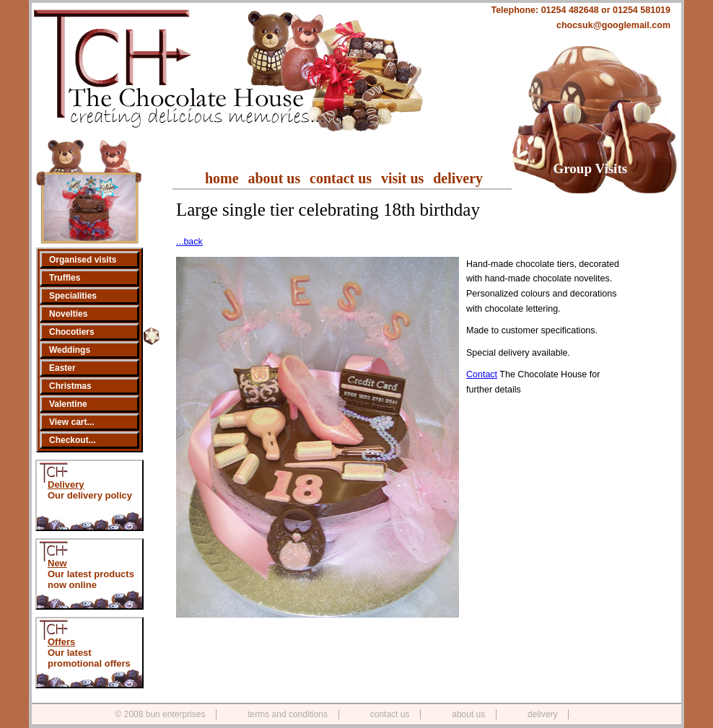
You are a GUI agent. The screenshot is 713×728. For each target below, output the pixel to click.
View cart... (71, 422)
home (222, 178)
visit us (402, 178)
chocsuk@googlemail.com (613, 25)
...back (189, 242)
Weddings (70, 350)
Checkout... (73, 440)
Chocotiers (72, 332)
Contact (482, 374)
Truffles (65, 278)
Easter (62, 368)
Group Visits (591, 168)
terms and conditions (288, 714)
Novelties (68, 314)
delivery (458, 178)
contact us (341, 178)
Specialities (73, 296)
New (57, 563)
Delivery (66, 484)
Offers (61, 642)
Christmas (70, 386)
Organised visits (83, 260)
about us (274, 178)
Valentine (68, 404)
